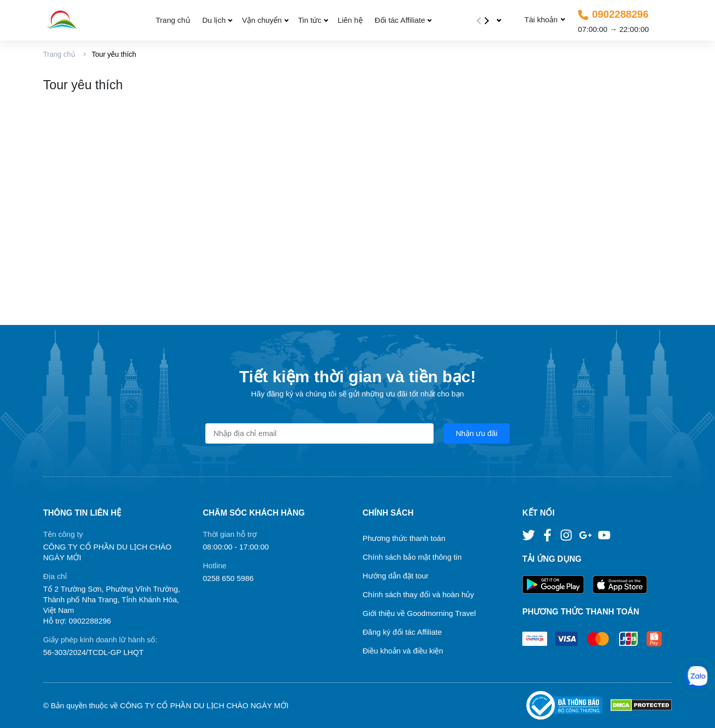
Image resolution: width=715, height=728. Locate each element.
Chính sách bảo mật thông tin (412, 557)
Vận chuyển (262, 20)
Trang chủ (173, 20)
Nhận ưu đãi (477, 433)
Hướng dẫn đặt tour (396, 576)
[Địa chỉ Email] (319, 433)
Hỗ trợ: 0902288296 (77, 621)
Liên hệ (350, 20)
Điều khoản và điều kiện (403, 651)
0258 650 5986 (228, 578)
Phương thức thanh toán (404, 538)
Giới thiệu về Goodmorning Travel (419, 613)
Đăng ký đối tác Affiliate (402, 632)
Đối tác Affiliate (400, 20)
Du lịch (214, 20)
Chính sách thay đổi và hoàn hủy (418, 594)
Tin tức (310, 20)
